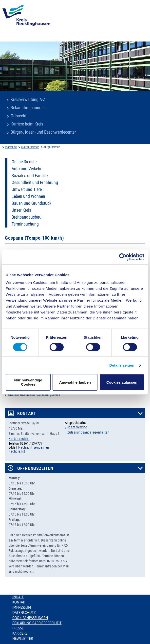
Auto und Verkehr (27, 169)
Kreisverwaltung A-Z (28, 100)
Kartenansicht (19, 439)
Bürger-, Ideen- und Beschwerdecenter (43, 132)
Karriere (20, 633)
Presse (18, 628)
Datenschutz (24, 613)
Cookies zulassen (122, 382)
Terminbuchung (25, 224)
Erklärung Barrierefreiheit (37, 623)
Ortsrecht (19, 116)
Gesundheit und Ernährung (35, 183)
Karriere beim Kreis (27, 124)
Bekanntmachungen (28, 108)
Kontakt (27, 414)
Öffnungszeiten (35, 468)
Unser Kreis (21, 210)
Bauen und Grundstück (31, 203)
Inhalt (18, 597)
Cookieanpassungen (30, 618)
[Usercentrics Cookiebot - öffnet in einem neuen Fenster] (123, 257)
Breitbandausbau (27, 217)
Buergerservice (30, 147)
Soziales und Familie (30, 176)
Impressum (22, 607)
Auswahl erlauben (75, 382)
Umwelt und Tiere (27, 189)
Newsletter (23, 639)
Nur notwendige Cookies (28, 382)
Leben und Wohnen (28, 196)
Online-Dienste (24, 162)
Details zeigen (122, 365)
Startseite (11, 147)
